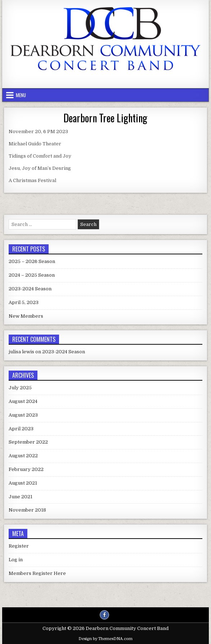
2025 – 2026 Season (32, 261)
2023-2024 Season (30, 289)
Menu (21, 95)
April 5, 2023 (24, 302)
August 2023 (23, 415)
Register (19, 546)
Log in (16, 560)
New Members (26, 316)
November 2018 (27, 510)
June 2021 (21, 497)
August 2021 (23, 483)
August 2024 (23, 401)
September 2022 (28, 442)
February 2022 (26, 469)
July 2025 (20, 388)
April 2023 (21, 429)
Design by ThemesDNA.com (106, 639)
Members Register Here (37, 573)
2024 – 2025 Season (32, 275)
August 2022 (23, 456)
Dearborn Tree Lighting (105, 118)
